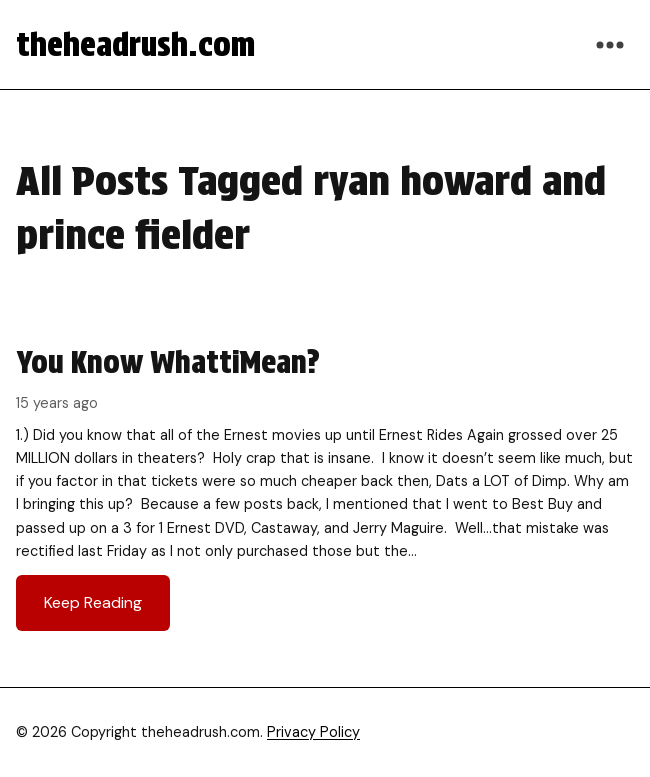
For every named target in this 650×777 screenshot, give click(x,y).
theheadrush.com (135, 44)
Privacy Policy (313, 732)
